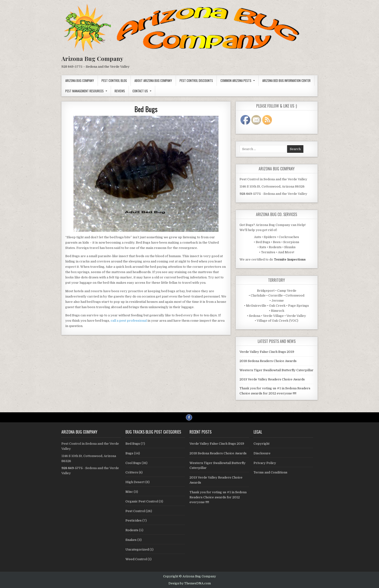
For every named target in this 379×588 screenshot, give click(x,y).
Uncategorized (137, 549)
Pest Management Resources (84, 91)
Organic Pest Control (142, 501)
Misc (129, 492)
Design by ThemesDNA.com (190, 583)
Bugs (129, 453)
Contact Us (140, 91)
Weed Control (136, 559)
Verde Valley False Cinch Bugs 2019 (267, 352)
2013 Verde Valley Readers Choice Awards (272, 379)
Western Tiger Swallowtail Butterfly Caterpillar (277, 370)
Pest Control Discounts (196, 80)
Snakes (131, 540)
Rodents (132, 530)
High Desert (135, 482)
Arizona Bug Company (92, 58)
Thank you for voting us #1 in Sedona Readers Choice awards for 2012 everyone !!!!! (218, 497)
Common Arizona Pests (236, 80)
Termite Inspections (290, 259)
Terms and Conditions (270, 472)
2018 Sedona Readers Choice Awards (268, 361)
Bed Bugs (146, 109)
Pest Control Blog (114, 80)
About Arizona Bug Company (153, 80)
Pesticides (134, 520)
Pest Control (135, 511)
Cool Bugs (133, 463)
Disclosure (262, 453)
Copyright (262, 444)
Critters (132, 472)
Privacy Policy (265, 463)
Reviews (120, 91)
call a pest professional (129, 321)
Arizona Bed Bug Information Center (286, 80)
